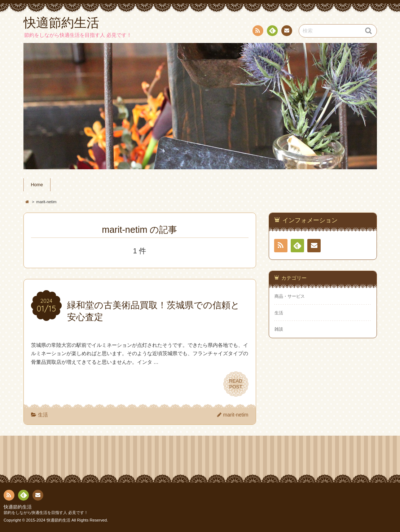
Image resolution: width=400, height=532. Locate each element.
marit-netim (236, 415)
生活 (43, 415)
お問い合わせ (286, 32)
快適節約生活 (18, 507)
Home (37, 185)
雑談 (279, 329)
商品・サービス (290, 296)
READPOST (236, 384)
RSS (257, 32)
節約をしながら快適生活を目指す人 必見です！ (46, 513)
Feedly (272, 32)
